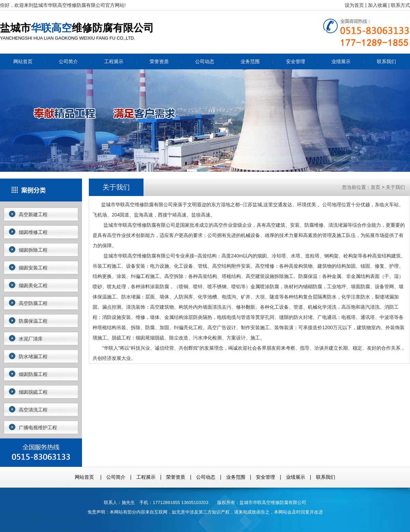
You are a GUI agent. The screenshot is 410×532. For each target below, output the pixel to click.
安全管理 (296, 61)
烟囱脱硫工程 (33, 392)
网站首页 (23, 61)
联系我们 (386, 61)
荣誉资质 (159, 61)
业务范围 (250, 61)
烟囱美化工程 (33, 285)
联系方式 (400, 5)
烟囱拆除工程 (33, 250)
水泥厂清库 (31, 339)
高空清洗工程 (33, 410)
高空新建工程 (33, 214)
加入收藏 (378, 5)
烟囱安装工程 (33, 268)
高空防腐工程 (33, 303)
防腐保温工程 (33, 321)
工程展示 (114, 61)
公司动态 (205, 61)
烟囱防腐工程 (33, 374)
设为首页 (354, 5)
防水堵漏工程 (33, 356)
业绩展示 (341, 61)
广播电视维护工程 (38, 428)
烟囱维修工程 (33, 232)
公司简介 (68, 61)
